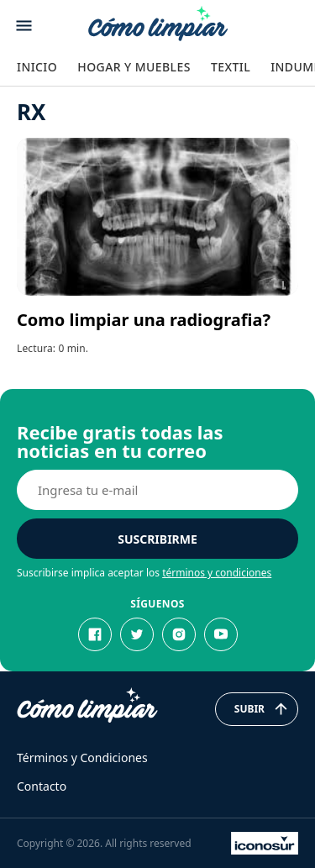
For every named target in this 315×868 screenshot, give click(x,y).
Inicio (37, 67)
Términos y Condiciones (82, 758)
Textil (231, 67)
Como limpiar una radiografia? (144, 320)
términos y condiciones (217, 573)
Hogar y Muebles (134, 67)
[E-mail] (157, 490)
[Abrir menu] (24, 26)
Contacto (42, 786)
